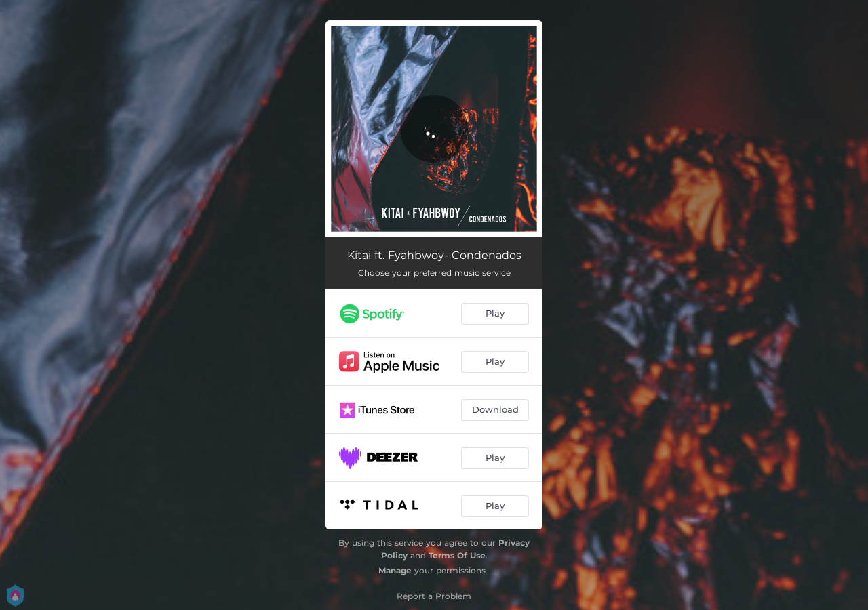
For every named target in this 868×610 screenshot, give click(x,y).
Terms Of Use (457, 555)
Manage (395, 570)
